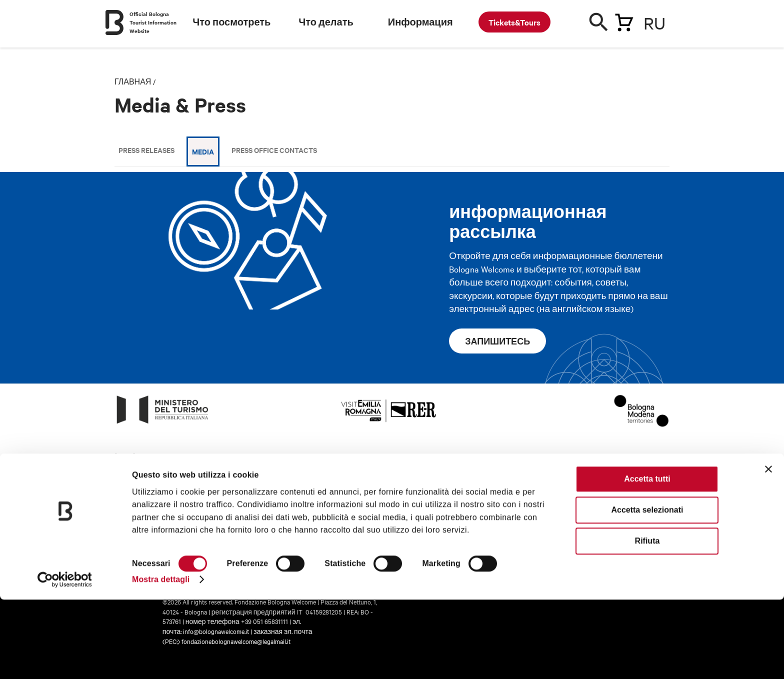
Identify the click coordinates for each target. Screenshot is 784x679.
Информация (420, 22)
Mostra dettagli (161, 659)
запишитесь (497, 341)
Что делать (326, 22)
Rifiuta (647, 620)
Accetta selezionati (647, 589)
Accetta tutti (647, 558)
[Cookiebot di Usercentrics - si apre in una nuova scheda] (65, 659)
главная (133, 81)
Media (203, 151)
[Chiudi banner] (768, 548)
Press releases (146, 150)
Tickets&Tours (514, 22)
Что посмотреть (231, 22)
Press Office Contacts (274, 150)
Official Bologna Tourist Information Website (153, 22)
